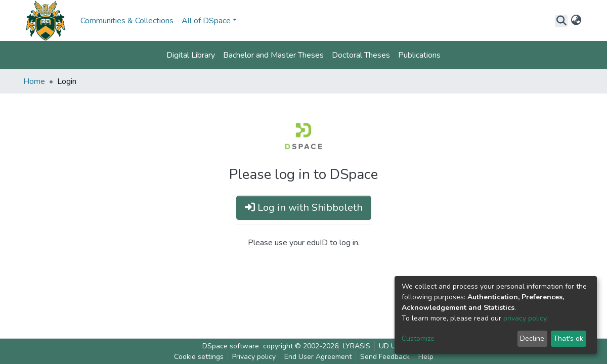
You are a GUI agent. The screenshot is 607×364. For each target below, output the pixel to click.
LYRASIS (357, 346)
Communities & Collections (127, 21)
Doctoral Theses (361, 55)
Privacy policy (254, 357)
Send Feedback (385, 357)
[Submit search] (561, 21)
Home (34, 81)
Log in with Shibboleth (304, 208)
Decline (532, 338)
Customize (418, 338)
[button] (576, 21)
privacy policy (525, 318)
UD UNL (392, 346)
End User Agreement (318, 357)
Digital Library (191, 55)
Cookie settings (199, 357)
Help (426, 357)
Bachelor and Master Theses (273, 55)
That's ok (568, 338)
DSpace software (231, 346)
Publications (419, 55)
